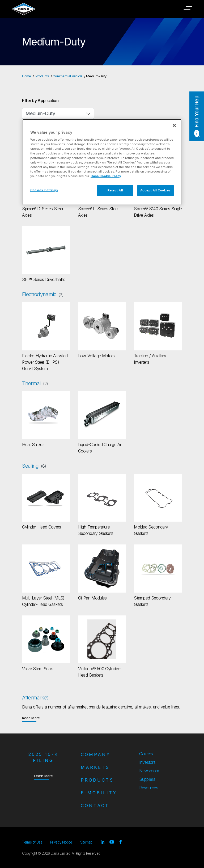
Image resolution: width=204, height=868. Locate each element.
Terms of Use (32, 842)
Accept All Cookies (156, 190)
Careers (146, 754)
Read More (31, 718)
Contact (95, 806)
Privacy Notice (61, 842)
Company (96, 754)
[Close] (174, 125)
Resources (149, 788)
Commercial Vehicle (68, 76)
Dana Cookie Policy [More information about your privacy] (106, 176)
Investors (147, 762)
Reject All (115, 190)
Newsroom (149, 771)
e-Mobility (99, 793)
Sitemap (86, 842)
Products (42, 76)
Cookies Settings (44, 190)
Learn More (43, 776)
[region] (102, 162)
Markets (95, 767)
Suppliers (147, 779)
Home (26, 76)
